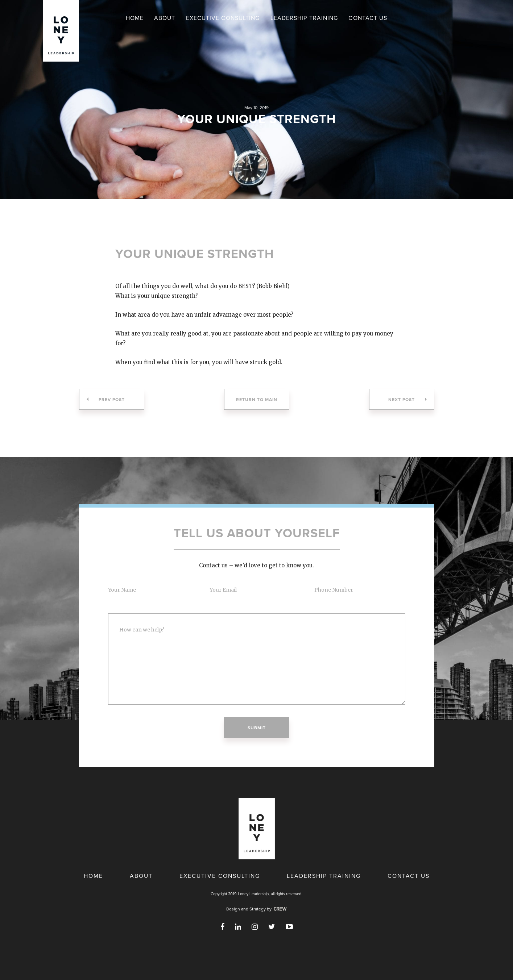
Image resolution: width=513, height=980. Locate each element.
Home (135, 18)
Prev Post (106, 400)
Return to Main (257, 400)
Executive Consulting (223, 18)
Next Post (407, 400)
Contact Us (368, 18)
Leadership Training (304, 18)
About (165, 18)
